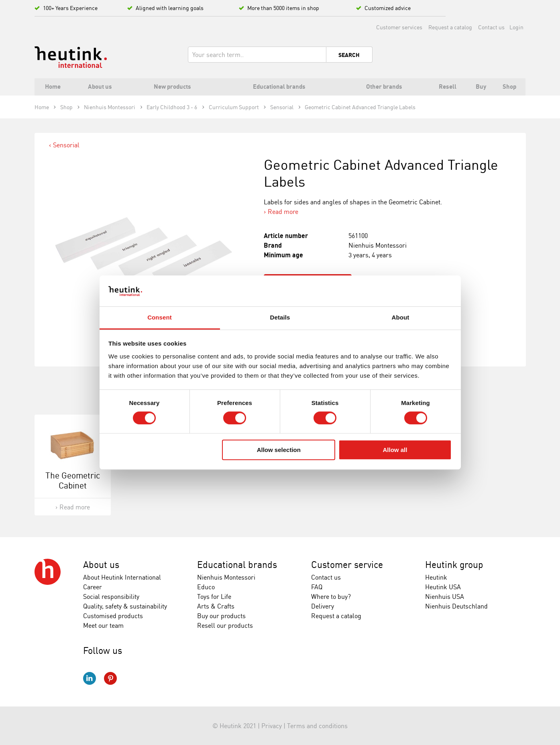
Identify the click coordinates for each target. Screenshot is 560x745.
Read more (283, 212)
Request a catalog (450, 27)
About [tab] (401, 317)
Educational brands (237, 565)
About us (101, 565)
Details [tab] (280, 317)
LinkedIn (90, 678)
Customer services (399, 27)
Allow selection (279, 450)
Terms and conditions (317, 726)
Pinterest (110, 678)
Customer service (347, 565)
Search (349, 55)
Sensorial (66, 145)
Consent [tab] (160, 317)
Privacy (272, 726)
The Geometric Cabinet (73, 480)
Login (516, 27)
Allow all (395, 450)
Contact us (491, 27)
